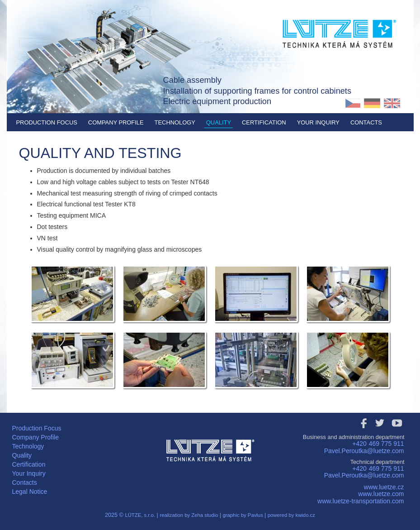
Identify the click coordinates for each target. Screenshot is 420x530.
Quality (219, 122)
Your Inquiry (318, 122)
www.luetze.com (381, 494)
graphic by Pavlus (243, 515)
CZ (353, 103)
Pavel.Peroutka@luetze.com (364, 451)
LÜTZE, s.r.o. (140, 515)
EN (392, 103)
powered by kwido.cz (291, 515)
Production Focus (47, 122)
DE (372, 103)
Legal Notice (30, 492)
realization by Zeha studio (189, 515)
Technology (175, 122)
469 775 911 (387, 444)
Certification (264, 122)
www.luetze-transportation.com (361, 501)
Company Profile (116, 122)
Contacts (366, 122)
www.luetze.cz (384, 487)
